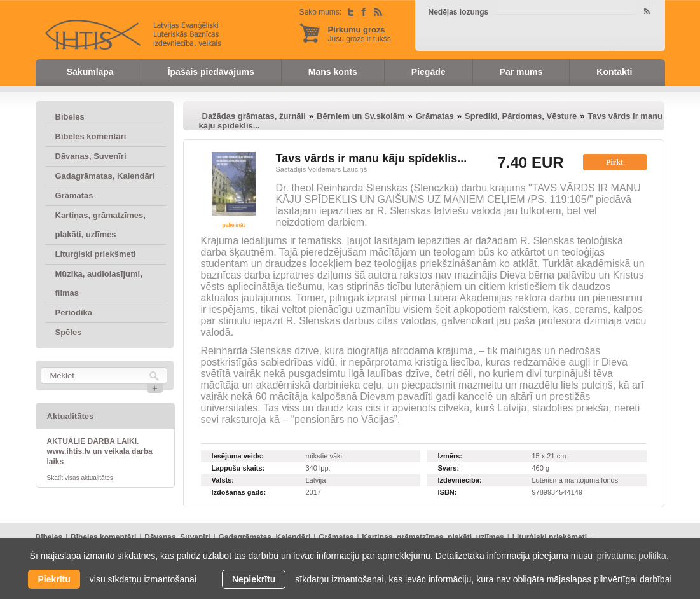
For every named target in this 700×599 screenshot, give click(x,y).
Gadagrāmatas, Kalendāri (105, 176)
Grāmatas (74, 196)
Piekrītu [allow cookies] (54, 579)
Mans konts (333, 72)
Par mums (521, 72)
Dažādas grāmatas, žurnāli (254, 116)
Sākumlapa (90, 72)
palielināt (234, 225)
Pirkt (614, 162)
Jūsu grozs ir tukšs (360, 34)
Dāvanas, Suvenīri (91, 156)
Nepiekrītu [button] (254, 579)
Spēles (69, 332)
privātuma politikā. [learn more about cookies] (633, 556)
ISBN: (448, 492)
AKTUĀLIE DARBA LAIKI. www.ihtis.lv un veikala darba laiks (100, 451)
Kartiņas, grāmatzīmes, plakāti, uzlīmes (100, 225)
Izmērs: (450, 456)
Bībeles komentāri (91, 136)
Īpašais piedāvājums (211, 72)
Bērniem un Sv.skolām (360, 116)
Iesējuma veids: (238, 456)
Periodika (74, 313)
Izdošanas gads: (239, 492)
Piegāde (429, 72)
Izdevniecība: (460, 480)
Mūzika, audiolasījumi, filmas (99, 283)
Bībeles (70, 117)
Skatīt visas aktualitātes (80, 478)
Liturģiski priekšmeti (96, 254)
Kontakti (614, 72)
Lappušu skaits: (238, 468)
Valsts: (223, 480)
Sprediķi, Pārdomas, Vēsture (521, 116)
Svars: (449, 468)
